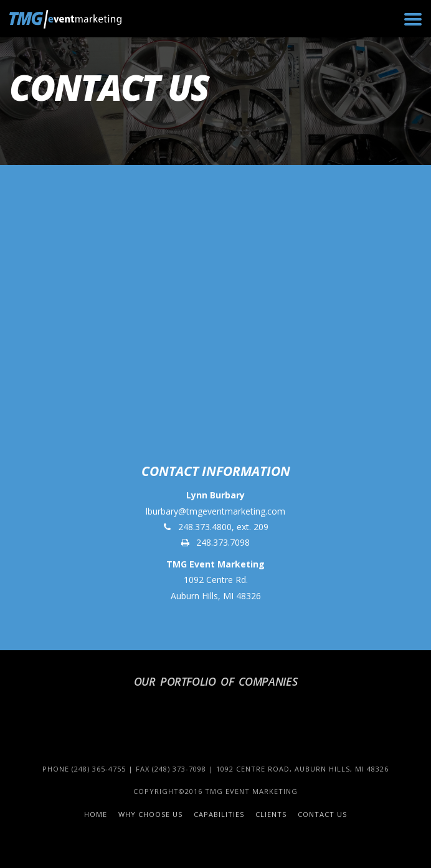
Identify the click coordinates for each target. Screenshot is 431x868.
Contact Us (322, 814)
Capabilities (219, 814)
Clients (271, 814)
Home (96, 814)
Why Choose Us (150, 814)
